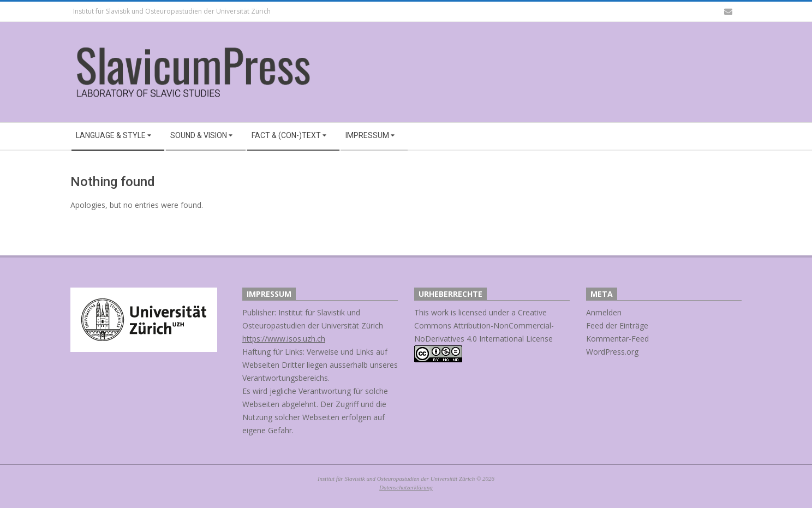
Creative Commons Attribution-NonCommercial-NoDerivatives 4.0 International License (484, 325)
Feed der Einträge (617, 325)
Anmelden (604, 312)
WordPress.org (612, 352)
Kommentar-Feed (617, 339)
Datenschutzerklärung (406, 487)
